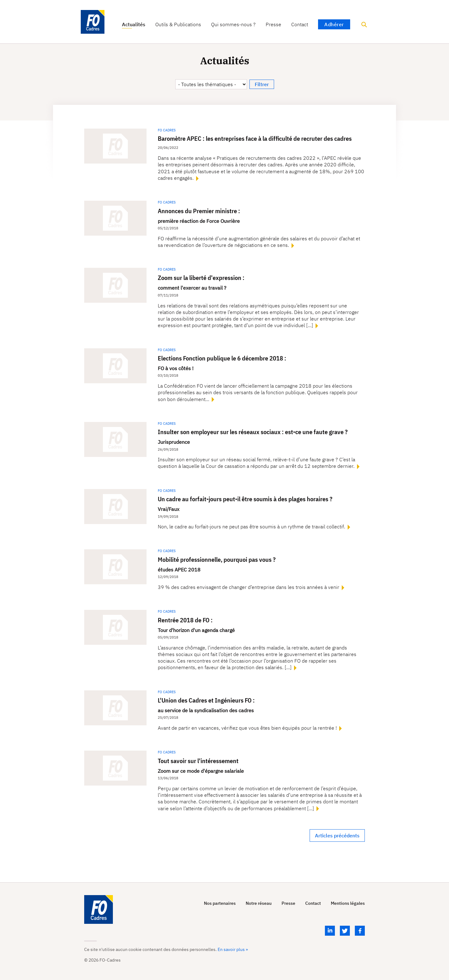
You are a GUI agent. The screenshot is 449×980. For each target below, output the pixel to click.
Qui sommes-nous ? (233, 24)
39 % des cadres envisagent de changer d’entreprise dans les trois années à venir (249, 587)
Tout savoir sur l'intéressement (198, 761)
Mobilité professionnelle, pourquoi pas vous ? (217, 559)
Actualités (134, 24)
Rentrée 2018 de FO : (185, 620)
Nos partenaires (220, 903)
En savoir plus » (233, 949)
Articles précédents (337, 835)
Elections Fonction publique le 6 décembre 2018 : (222, 358)
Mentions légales (348, 903)
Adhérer (334, 24)
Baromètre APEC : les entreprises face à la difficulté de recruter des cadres (255, 138)
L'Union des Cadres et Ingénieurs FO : (206, 700)
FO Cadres (167, 130)
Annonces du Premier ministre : (199, 211)
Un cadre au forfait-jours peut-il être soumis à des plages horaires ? (245, 499)
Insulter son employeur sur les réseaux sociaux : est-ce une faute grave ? (253, 432)
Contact (300, 24)
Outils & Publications (178, 24)
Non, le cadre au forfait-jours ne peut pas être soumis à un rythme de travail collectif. (252, 527)
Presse (273, 24)
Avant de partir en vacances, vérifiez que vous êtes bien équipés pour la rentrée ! (248, 728)
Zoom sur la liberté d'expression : (201, 278)
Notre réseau (259, 903)
